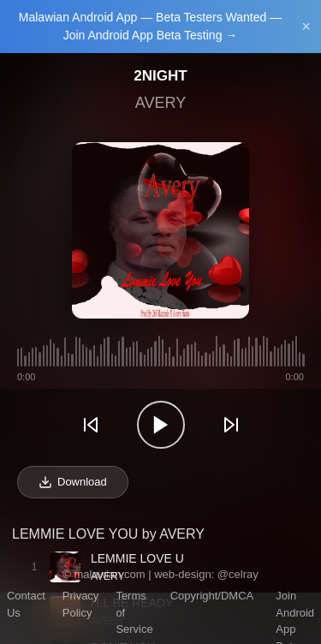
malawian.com (109, 574)
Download (73, 482)
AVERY (160, 103)
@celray (238, 574)
